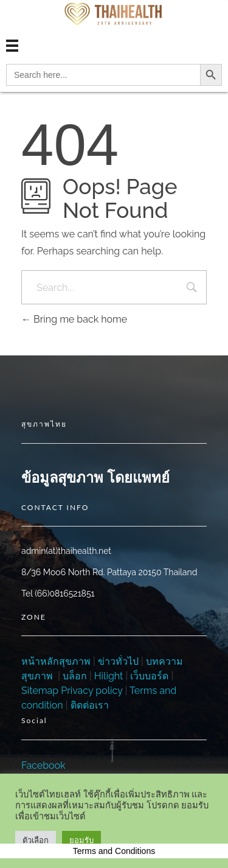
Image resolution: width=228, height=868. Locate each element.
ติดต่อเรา (90, 705)
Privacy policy (92, 691)
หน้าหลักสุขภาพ (56, 661)
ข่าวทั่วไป (117, 661)
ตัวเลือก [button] (36, 840)
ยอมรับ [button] (81, 840)
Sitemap (40, 691)
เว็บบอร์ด (149, 676)
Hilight (109, 676)
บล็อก (75, 676)
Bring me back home (74, 319)
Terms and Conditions (114, 851)
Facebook (43, 765)
